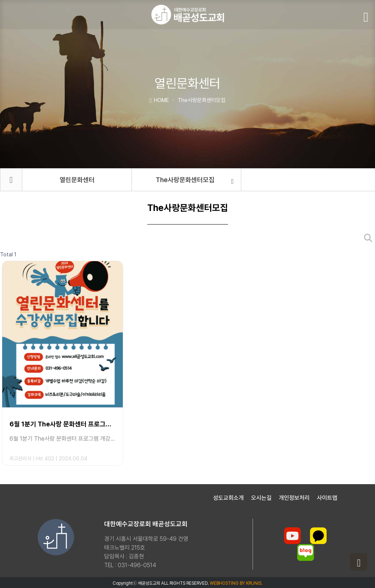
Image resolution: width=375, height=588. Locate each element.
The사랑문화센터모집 (195, 180)
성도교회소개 (228, 498)
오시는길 (261, 498)
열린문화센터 (77, 180)
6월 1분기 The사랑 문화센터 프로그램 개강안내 (62, 424)
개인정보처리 (294, 498)
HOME (159, 100)
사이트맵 (327, 498)
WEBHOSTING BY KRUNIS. (236, 583)
